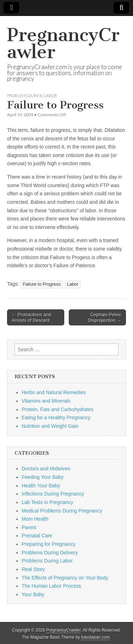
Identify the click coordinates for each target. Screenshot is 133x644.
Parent (29, 527)
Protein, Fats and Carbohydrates (57, 409)
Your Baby (33, 594)
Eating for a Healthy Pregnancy (56, 418)
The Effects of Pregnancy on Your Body (65, 578)
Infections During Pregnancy (53, 494)
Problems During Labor (32, 96)
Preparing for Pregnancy (49, 544)
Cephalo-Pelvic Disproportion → (105, 317)
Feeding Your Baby (43, 477)
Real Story (33, 569)
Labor (73, 284)
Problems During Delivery (50, 553)
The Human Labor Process (51, 586)
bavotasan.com (96, 637)
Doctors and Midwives (46, 469)
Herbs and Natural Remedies (54, 392)
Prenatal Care (37, 536)
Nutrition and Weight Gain (50, 426)
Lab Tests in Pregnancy (47, 502)
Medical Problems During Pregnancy (62, 511)
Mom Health (35, 519)
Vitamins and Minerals (46, 401)
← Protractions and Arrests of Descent (31, 317)
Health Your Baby (41, 486)
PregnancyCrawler (63, 43)
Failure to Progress (41, 284)
